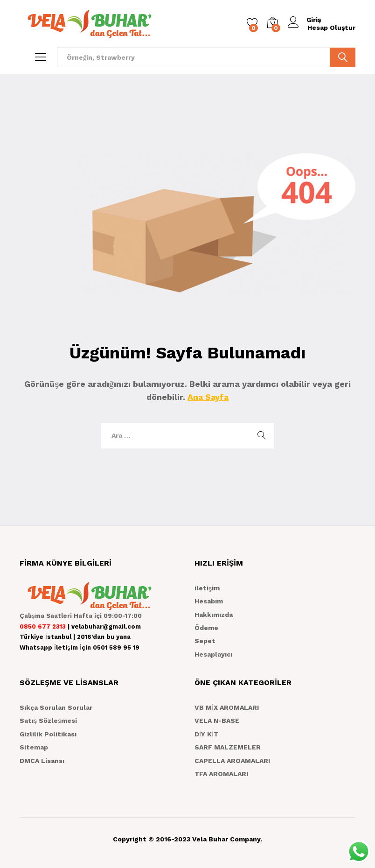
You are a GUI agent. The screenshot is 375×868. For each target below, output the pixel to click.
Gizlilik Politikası (48, 734)
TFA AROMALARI (221, 774)
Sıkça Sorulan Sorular (56, 707)
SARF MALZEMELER (228, 747)
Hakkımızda (214, 615)
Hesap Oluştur (331, 28)
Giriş (305, 20)
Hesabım (209, 601)
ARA (343, 57)
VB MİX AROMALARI (227, 707)
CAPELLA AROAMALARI (232, 761)
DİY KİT (206, 734)
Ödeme (206, 628)
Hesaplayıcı (213, 654)
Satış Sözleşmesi (48, 721)
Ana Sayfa (208, 397)
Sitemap (34, 747)
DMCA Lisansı (42, 761)
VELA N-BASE (217, 721)
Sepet (205, 641)
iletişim (207, 588)
